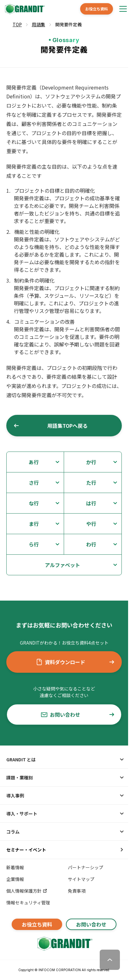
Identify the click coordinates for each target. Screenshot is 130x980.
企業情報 (15, 879)
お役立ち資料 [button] (97, 9)
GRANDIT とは (21, 759)
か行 (91, 462)
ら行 (34, 544)
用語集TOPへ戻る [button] (50, 426)
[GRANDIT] (24, 9)
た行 (91, 483)
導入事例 (15, 796)
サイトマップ (81, 879)
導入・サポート (22, 814)
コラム (13, 832)
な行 (34, 503)
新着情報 (15, 867)
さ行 (34, 483)
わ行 (91, 544)
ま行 (34, 524)
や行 (91, 524)
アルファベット (62, 565)
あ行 (34, 462)
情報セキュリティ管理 (28, 902)
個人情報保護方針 (27, 891)
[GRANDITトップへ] (64, 944)
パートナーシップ (86, 867)
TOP (17, 24)
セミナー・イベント (26, 850)
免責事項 (77, 891)
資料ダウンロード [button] (75, 662)
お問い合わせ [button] (78, 715)
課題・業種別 (20, 777)
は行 (91, 503)
